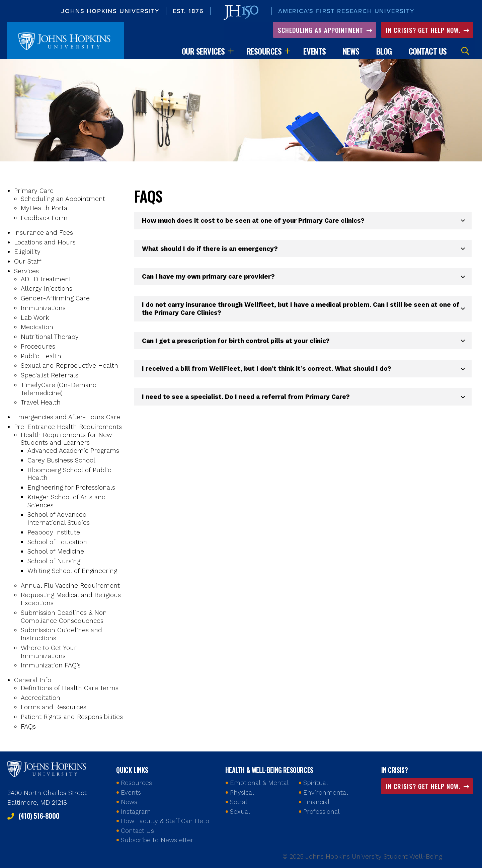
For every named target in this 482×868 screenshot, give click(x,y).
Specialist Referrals (50, 376)
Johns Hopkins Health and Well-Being (48, 768)
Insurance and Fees (44, 233)
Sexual (240, 812)
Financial (316, 802)
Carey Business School (61, 461)
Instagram (136, 812)
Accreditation (41, 698)
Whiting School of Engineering (72, 571)
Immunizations (43, 309)
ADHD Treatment (46, 280)
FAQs (28, 727)
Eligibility (27, 253)
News (351, 52)
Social (239, 802)
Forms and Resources (54, 708)
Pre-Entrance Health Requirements (68, 427)
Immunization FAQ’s (51, 666)
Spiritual (316, 783)
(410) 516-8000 (39, 816)
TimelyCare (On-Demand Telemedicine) (59, 390)
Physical (242, 792)
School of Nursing (54, 562)
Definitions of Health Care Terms (70, 689)
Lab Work (35, 318)
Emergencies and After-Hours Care (67, 418)
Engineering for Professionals (71, 488)
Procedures (38, 347)
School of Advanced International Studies (59, 520)
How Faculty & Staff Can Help (165, 821)
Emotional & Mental (259, 783)
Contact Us (428, 52)
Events (314, 52)
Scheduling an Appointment (322, 30)
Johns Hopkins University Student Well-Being (65, 41)
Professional (322, 812)
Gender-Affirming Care (55, 299)
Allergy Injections (47, 290)
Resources (264, 52)
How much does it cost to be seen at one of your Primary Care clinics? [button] (253, 221)
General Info (33, 681)
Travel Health (41, 403)
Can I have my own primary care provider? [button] (208, 277)
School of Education (57, 543)
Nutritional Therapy (50, 337)
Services (26, 272)
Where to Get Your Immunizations (49, 653)
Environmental (326, 792)
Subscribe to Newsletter (157, 840)
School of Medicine (56, 552)
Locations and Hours (45, 243)
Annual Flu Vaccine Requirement (70, 586)
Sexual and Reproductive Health (69, 367)
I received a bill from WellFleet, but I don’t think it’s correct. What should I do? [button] (267, 370)
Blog (384, 52)
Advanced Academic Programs (73, 451)
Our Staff (28, 262)
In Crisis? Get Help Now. (424, 30)
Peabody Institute (54, 533)
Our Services (203, 52)
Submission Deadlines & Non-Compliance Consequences (65, 617)
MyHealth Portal (45, 209)
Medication (37, 328)
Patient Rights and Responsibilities (72, 717)
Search (465, 52)
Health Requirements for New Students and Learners (66, 440)
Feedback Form (44, 219)
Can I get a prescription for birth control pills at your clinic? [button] (236, 341)
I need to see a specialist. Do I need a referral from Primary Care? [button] (246, 397)
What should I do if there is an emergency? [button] (210, 249)
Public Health (41, 357)
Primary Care (34, 191)
